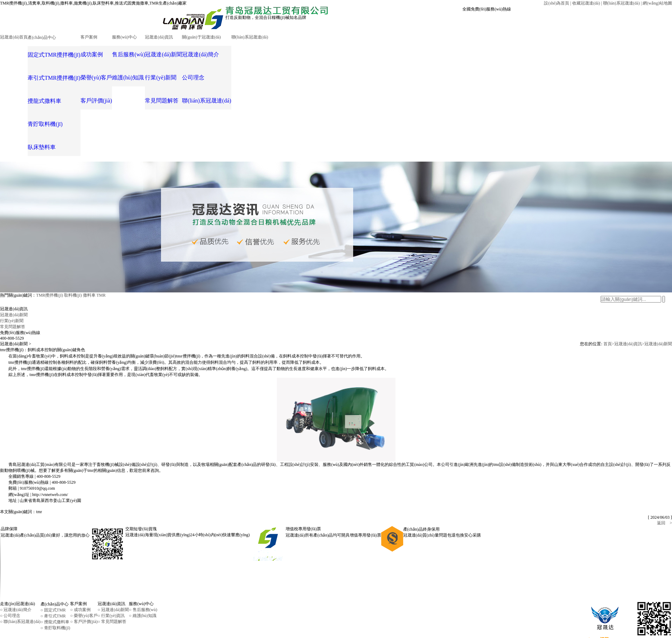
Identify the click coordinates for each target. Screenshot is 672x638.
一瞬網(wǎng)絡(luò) (115, 629)
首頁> (609, 310)
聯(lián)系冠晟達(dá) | (622, 3)
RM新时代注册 (14, 635)
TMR (101, 262)
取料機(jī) (73, 262)
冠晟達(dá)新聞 (658, 310)
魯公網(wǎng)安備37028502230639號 (34, 629)
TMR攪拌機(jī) (50, 262)
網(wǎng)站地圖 (657, 3)
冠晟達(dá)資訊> (629, 310)
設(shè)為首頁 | (557, 3)
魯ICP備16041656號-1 (297, 616)
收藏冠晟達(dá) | (587, 3)
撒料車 (89, 262)
